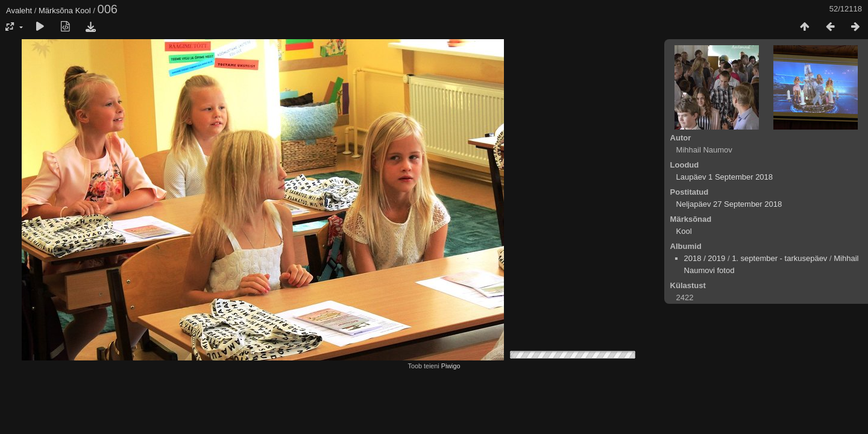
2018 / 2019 (705, 258)
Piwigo (451, 366)
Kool (83, 11)
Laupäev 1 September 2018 (725, 177)
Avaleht (19, 11)
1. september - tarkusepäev (779, 258)
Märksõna (56, 11)
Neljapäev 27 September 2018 (729, 204)
